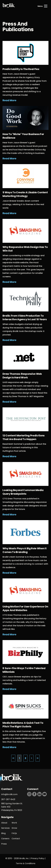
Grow (14, 828)
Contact (16, 839)
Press (4, 844)
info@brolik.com (9, 794)
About (4, 823)
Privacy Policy (38, 858)
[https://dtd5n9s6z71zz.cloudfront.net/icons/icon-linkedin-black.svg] (39, 794)
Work (14, 823)
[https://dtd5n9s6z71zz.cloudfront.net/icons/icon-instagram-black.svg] (29, 794)
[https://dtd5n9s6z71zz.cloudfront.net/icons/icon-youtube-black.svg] (44, 794)
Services (5, 828)
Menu (40, 6)
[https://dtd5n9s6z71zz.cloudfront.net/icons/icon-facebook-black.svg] (34, 794)
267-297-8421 (8, 799)
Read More (9, 100)
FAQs (14, 833)
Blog (3, 833)
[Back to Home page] (9, 6)
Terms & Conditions (26, 863)
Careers (5, 839)
